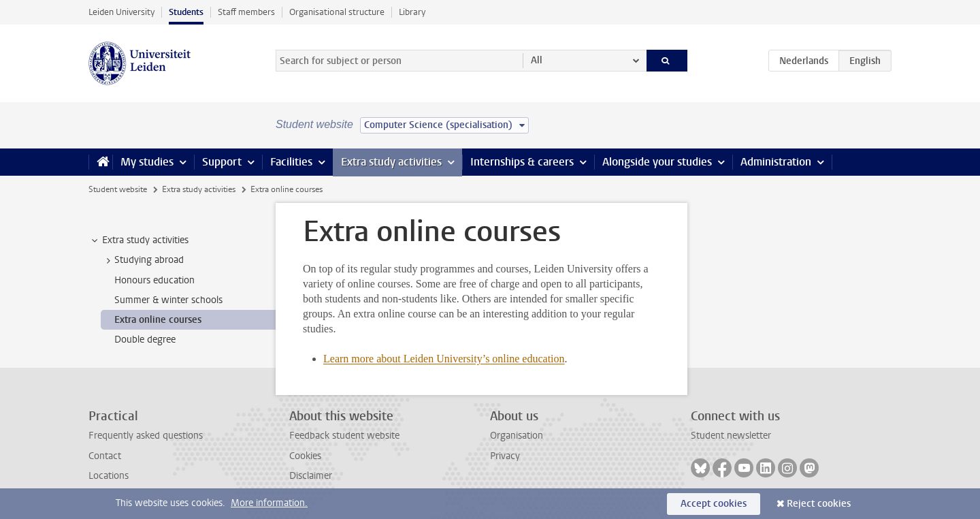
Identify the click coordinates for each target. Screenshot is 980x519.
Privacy (505, 456)
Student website (118, 189)
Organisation (517, 436)
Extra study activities (391, 162)
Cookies (305, 456)
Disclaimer (311, 476)
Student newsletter (731, 436)
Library (412, 12)
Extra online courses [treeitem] (158, 320)
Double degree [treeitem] (145, 340)
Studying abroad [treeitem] (143, 260)
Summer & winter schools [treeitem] (168, 300)
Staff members (246, 12)
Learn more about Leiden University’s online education (444, 359)
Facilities (291, 162)
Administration (776, 162)
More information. (269, 503)
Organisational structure (337, 12)
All (537, 60)
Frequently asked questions (146, 436)
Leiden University (121, 12)
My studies (147, 162)
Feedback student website (344, 436)
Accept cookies (714, 504)
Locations (109, 476)
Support (222, 162)
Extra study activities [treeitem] (139, 240)
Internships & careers (522, 162)
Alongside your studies (657, 162)
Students (186, 12)
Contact (105, 456)
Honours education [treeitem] (154, 280)
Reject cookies (819, 504)
